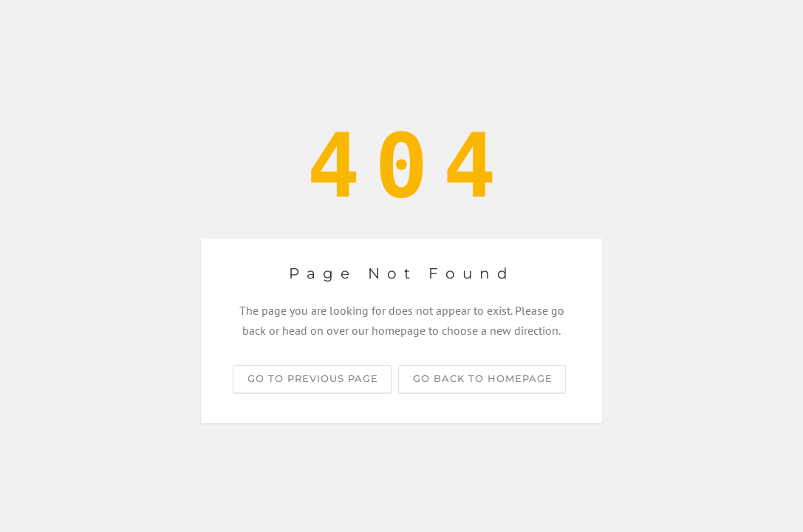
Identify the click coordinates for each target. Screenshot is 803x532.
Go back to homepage (483, 378)
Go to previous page (313, 378)
